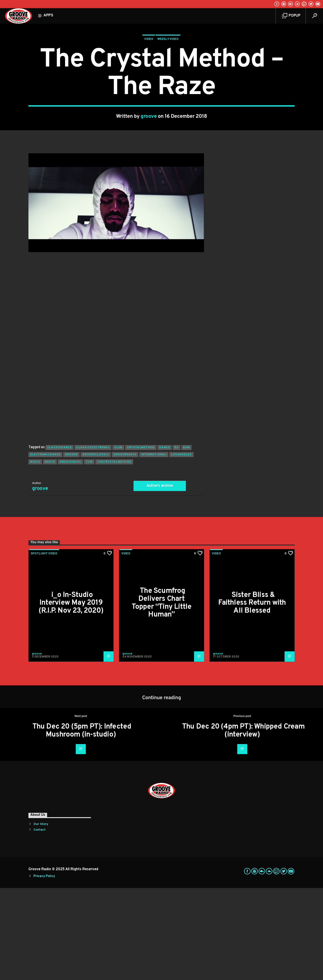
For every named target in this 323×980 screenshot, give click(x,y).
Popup (291, 16)
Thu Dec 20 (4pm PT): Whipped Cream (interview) (243, 823)
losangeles (181, 547)
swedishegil (70, 554)
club (118, 540)
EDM (187, 540)
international (154, 547)
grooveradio (125, 547)
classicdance (59, 540)
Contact (39, 922)
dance (165, 540)
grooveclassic (96, 547)
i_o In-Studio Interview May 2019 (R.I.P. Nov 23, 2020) (71, 695)
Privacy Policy (44, 968)
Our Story (41, 916)
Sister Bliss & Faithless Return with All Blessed (252, 695)
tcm (89, 554)
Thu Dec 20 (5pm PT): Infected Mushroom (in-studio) (82, 823)
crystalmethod (141, 540)
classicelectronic (93, 540)
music (35, 554)
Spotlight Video (44, 646)
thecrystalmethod (114, 554)
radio (50, 554)
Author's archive (160, 578)
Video (149, 85)
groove (149, 162)
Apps (48, 15)
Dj (176, 540)
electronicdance (45, 547)
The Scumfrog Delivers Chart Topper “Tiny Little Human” (162, 695)
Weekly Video (168, 85)
